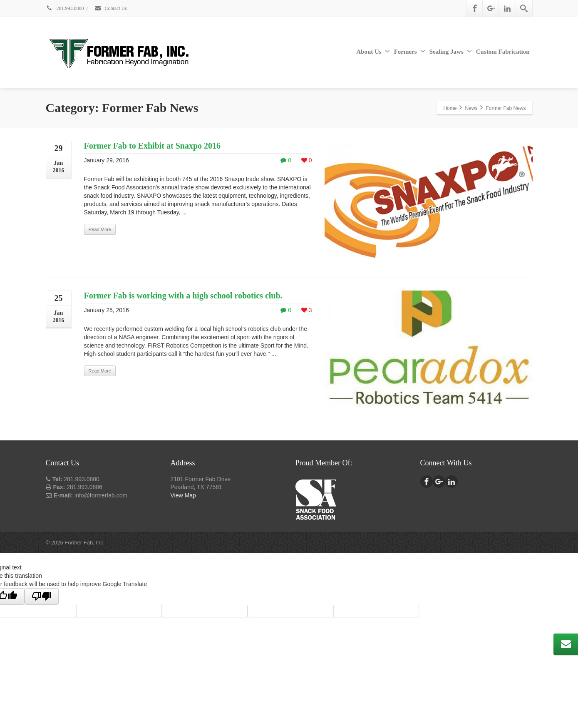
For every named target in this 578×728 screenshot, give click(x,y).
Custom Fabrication (503, 52)
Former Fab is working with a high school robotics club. (183, 296)
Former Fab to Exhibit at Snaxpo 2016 (153, 146)
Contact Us (111, 8)
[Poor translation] (42, 596)
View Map (183, 495)
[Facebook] (475, 8)
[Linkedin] (507, 8)
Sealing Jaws (451, 51)
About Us (373, 51)
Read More (100, 229)
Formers (410, 51)
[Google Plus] (491, 8)
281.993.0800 (65, 8)
